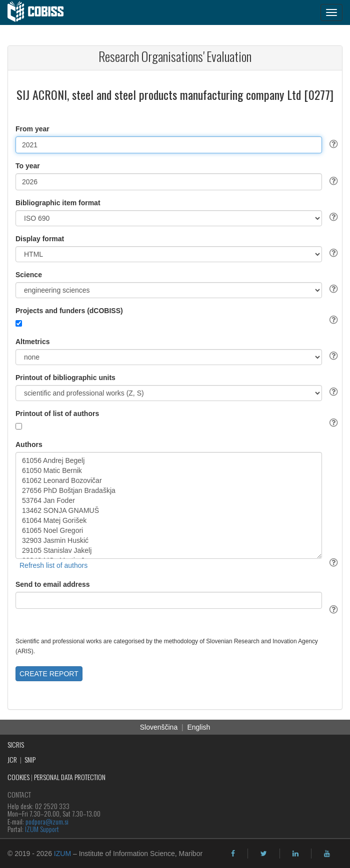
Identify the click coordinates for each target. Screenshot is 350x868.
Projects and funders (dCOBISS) (69, 311)
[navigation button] (331, 12)
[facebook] (233, 854)
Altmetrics (32, 342)
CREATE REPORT (49, 674)
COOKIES (18, 777)
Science (29, 275)
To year (28, 166)
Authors (29, 444)
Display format (40, 239)
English (198, 727)
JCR (12, 759)
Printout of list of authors (57, 414)
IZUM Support (42, 829)
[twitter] (264, 854)
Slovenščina (159, 727)
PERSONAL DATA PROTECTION (70, 777)
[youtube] (327, 854)
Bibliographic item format (58, 203)
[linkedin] (295, 854)
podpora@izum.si (47, 821)
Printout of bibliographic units (65, 378)
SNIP (30, 759)
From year (32, 129)
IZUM (62, 854)
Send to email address (53, 584)
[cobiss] (41, 12)
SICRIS (16, 744)
